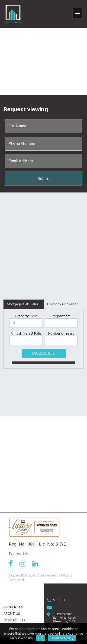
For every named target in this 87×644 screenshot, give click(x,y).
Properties (13, 607)
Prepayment (61, 316)
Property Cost (26, 316)
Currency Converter (62, 304)
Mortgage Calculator (23, 304)
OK (40, 638)
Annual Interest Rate (26, 333)
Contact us (14, 620)
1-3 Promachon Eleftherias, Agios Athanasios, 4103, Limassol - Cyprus (65, 619)
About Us (12, 614)
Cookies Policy (62, 638)
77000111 (59, 600)
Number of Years (61, 333)
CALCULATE (43, 353)
